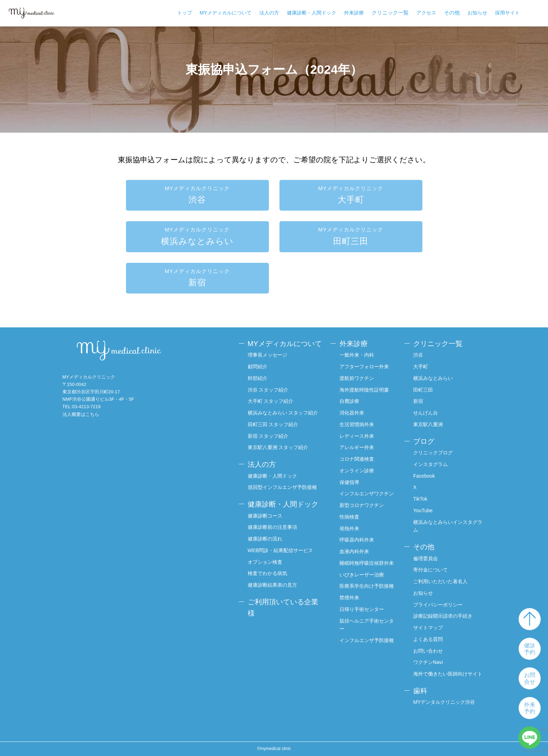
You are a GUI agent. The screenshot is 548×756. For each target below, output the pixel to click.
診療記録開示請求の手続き (443, 616)
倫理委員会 (426, 558)
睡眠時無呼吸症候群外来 (367, 563)
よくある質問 (428, 639)
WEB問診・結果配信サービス (281, 550)
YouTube (423, 510)
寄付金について (430, 570)
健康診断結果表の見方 (272, 585)
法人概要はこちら (81, 414)
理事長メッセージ (267, 355)
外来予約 (530, 708)
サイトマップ (428, 628)
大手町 (351, 194)
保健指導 (349, 482)
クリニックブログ (433, 453)
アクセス (426, 13)
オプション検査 (265, 562)
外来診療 (354, 13)
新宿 (197, 277)
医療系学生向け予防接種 (367, 586)
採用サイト (507, 13)
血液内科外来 (354, 551)
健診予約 (530, 649)
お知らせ (477, 13)
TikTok (420, 499)
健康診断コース (265, 516)
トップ (185, 13)
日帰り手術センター (362, 609)
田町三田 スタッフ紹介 (273, 424)
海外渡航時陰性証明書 (364, 390)
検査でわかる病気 (267, 573)
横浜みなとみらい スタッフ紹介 (283, 413)
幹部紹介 (258, 378)
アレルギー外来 (357, 447)
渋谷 (197, 194)
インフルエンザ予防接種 (367, 640)
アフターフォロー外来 (364, 367)
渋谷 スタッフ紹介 (268, 390)
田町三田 (351, 235)
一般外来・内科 (357, 355)
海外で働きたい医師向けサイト (448, 674)
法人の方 (269, 13)
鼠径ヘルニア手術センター (367, 625)
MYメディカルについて (226, 13)
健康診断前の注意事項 (272, 527)
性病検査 (349, 517)
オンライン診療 (357, 471)
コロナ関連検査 (357, 459)
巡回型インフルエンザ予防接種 (282, 487)
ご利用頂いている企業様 (283, 608)
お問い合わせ (428, 651)
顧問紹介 (258, 367)
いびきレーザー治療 (362, 575)
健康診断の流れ (265, 539)
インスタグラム (430, 464)
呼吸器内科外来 (357, 540)
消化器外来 (352, 413)
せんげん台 (426, 413)
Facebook (424, 476)
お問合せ (530, 678)
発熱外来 (349, 528)
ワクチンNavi (428, 662)
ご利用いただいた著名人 (440, 581)
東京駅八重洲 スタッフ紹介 (278, 447)
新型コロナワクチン (362, 505)
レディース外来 (357, 436)
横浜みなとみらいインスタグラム (448, 526)
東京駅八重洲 (428, 424)
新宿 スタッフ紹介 (268, 436)
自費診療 (349, 401)
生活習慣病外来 (357, 424)
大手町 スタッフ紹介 (271, 401)
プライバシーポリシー (438, 605)
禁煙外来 (349, 598)
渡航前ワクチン (357, 378)
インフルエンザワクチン (367, 494)
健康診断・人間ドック (312, 13)
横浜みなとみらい (197, 235)
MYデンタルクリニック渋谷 (444, 702)
